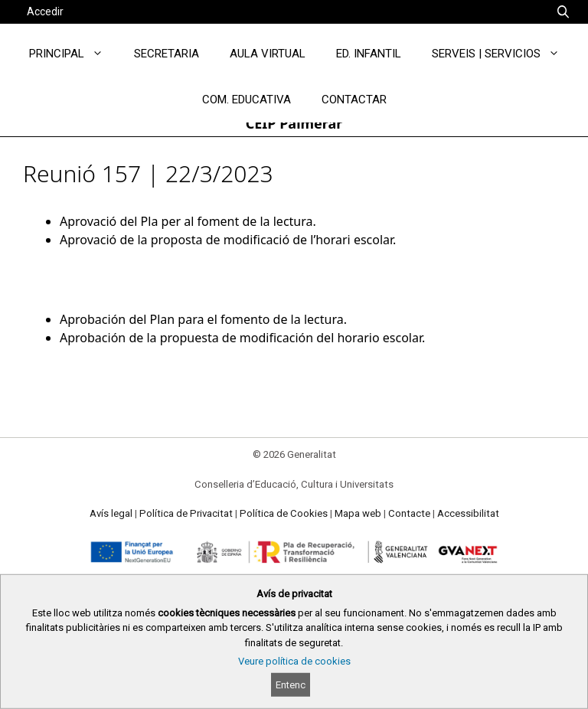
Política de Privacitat (186, 513)
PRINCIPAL (74, 54)
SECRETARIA (167, 54)
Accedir (45, 11)
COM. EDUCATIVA (247, 100)
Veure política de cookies (294, 661)
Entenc (291, 685)
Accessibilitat (468, 513)
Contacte (409, 513)
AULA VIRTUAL (268, 54)
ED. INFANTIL (369, 54)
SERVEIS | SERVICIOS (503, 54)
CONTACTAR (354, 100)
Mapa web (358, 513)
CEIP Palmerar (294, 123)
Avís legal (111, 513)
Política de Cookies (284, 513)
